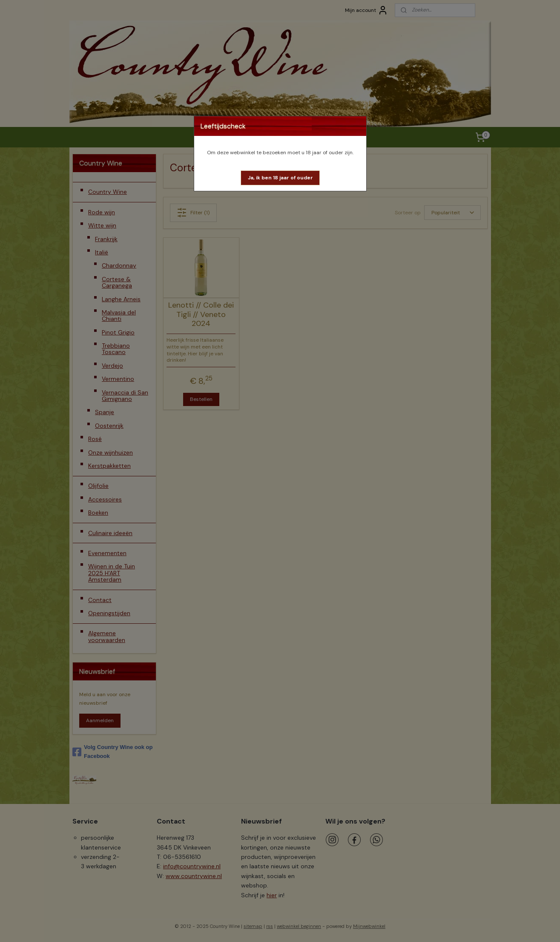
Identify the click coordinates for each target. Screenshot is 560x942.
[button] (280, 178)
